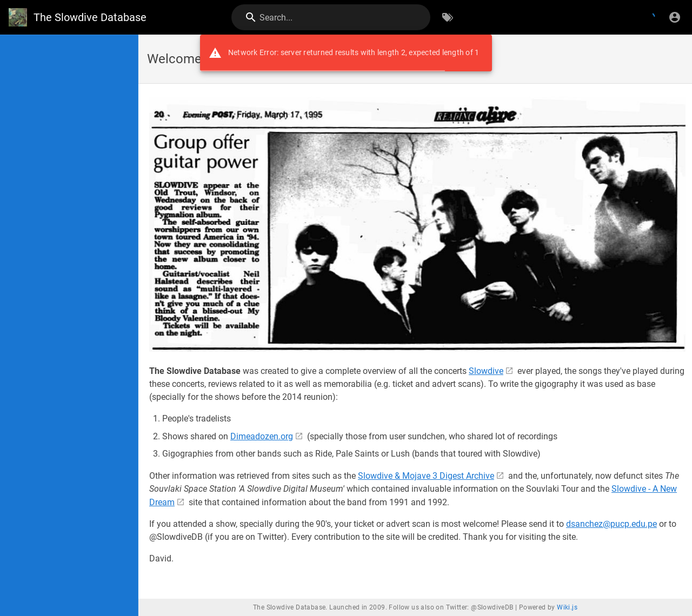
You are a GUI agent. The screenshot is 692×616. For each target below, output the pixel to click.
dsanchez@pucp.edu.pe (611, 524)
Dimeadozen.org (262, 436)
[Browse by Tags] (448, 17)
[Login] (675, 17)
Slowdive (486, 371)
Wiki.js (567, 607)
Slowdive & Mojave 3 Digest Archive (426, 476)
